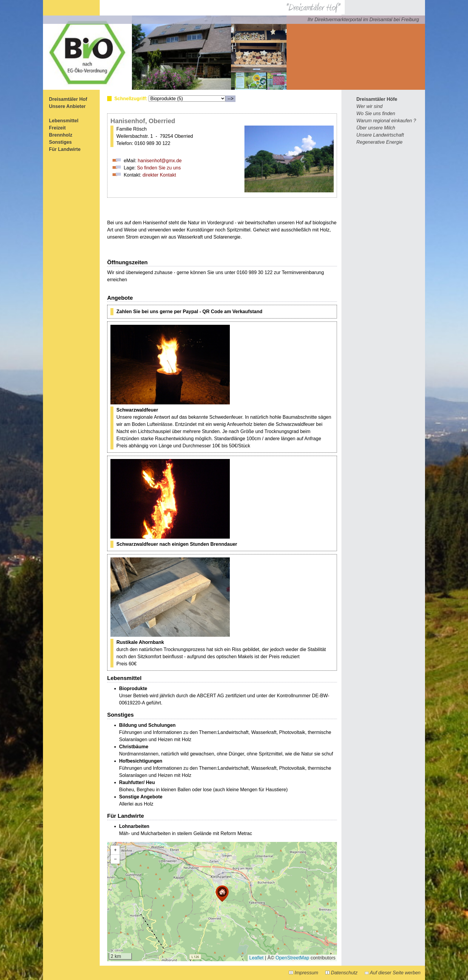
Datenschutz (341, 973)
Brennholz (61, 135)
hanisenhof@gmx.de (160, 161)
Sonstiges (60, 142)
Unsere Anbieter (67, 106)
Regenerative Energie (380, 142)
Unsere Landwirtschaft (380, 135)
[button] (222, 894)
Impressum (304, 973)
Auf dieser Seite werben (393, 973)
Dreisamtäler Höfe (377, 99)
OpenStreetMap (292, 958)
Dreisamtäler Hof (68, 99)
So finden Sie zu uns (159, 168)
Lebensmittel (64, 121)
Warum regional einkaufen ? (386, 121)
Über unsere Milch (376, 128)
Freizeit (57, 128)
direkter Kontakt (159, 175)
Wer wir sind (370, 106)
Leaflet (256, 958)
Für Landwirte (65, 149)
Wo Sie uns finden (376, 113)
